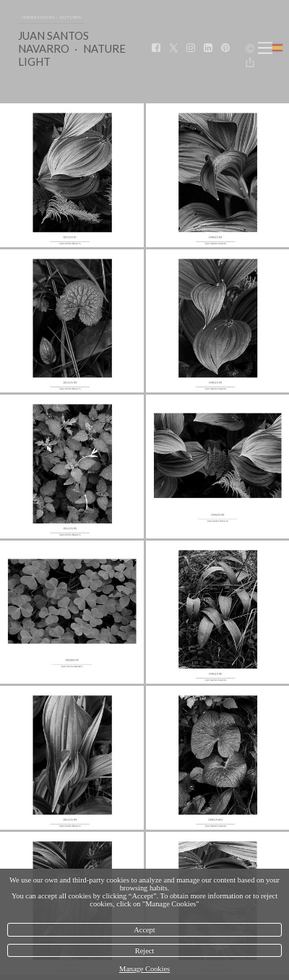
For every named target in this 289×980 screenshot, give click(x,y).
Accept (144, 930)
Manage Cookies (144, 969)
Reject (145, 951)
